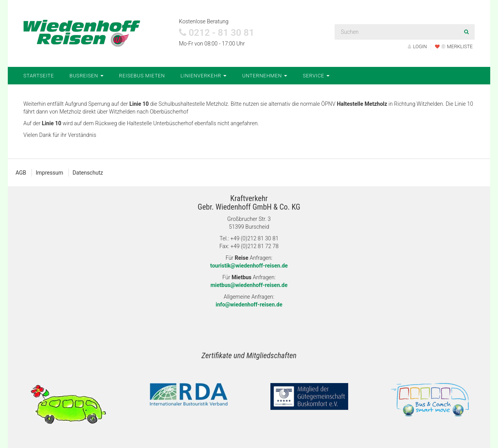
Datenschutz (88, 173)
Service (316, 76)
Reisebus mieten (142, 76)
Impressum (49, 173)
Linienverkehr (204, 76)
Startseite (39, 76)
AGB (21, 173)
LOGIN (417, 46)
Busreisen (87, 76)
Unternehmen (265, 76)
